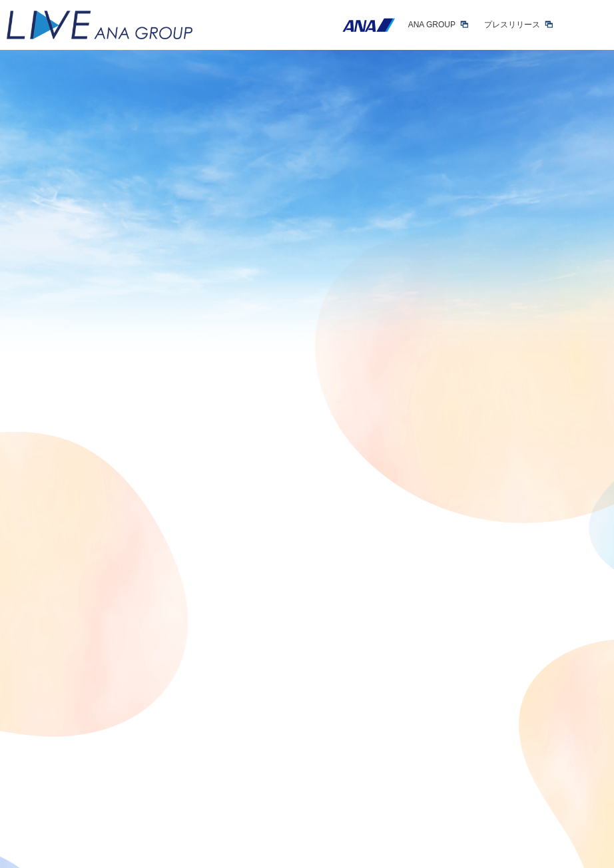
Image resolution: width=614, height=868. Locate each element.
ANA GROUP (432, 25)
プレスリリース (512, 25)
